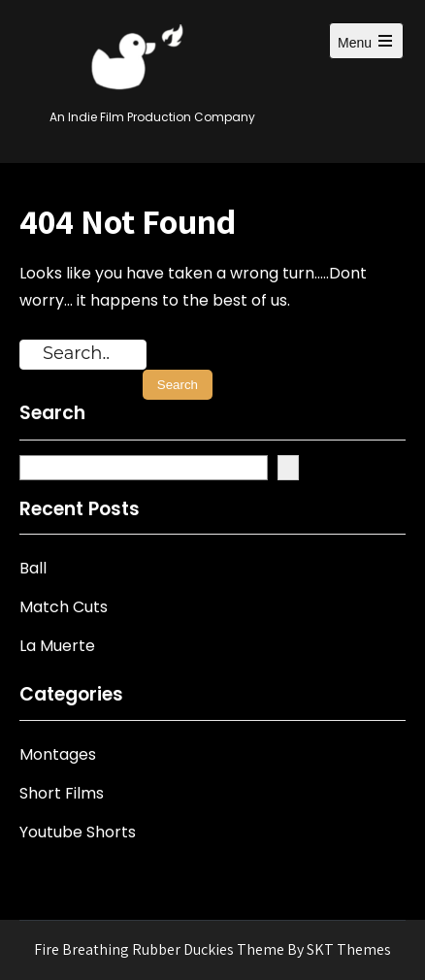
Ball (33, 568)
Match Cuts (64, 607)
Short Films (62, 793)
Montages (58, 754)
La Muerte (57, 646)
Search (52, 414)
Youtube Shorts (78, 832)
